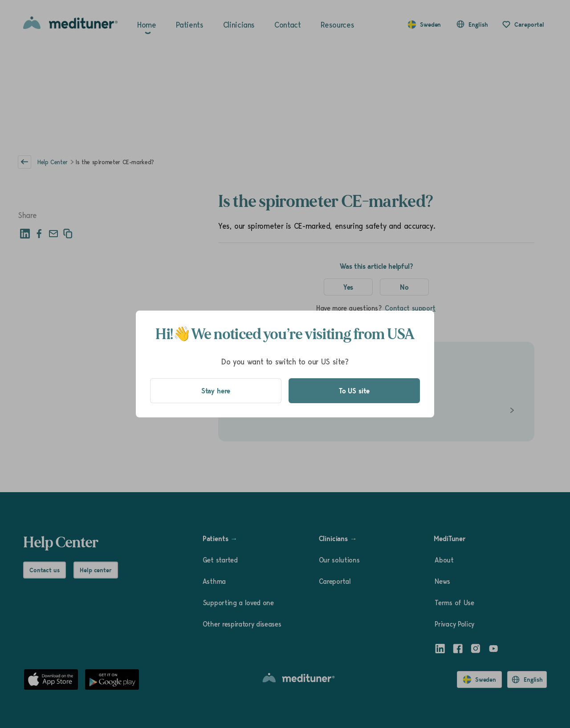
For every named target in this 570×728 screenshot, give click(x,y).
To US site (354, 391)
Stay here (216, 391)
